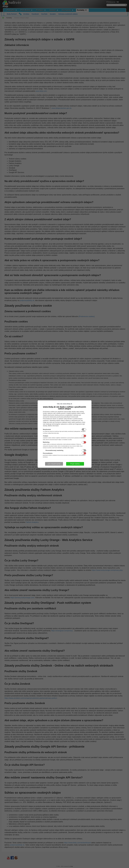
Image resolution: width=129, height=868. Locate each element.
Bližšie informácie (53, 426)
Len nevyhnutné (54, 464)
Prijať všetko (75, 464)
